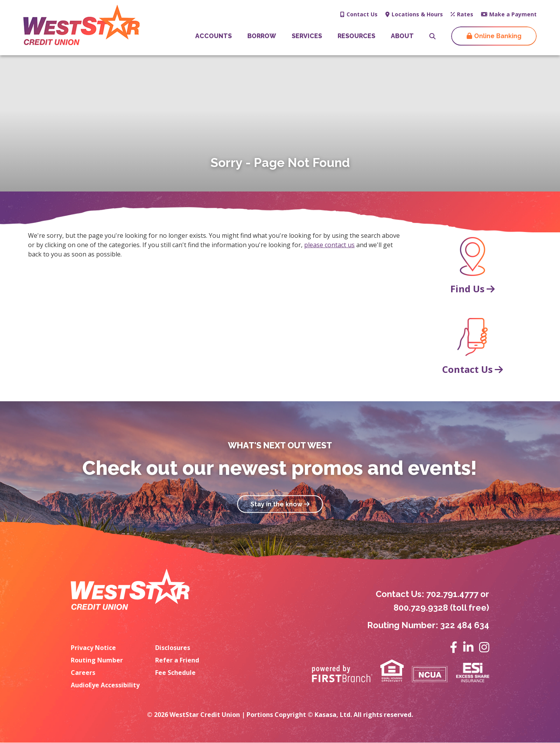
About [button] (402, 36)
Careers (83, 673)
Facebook (454, 647)
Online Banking (498, 36)
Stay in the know (276, 504)
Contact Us (362, 14)
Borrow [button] (262, 36)
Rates (465, 14)
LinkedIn (468, 647)
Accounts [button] (213, 36)
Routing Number (97, 660)
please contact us (329, 245)
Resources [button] (356, 36)
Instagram (484, 647)
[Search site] (432, 36)
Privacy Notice (93, 648)
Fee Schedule (175, 673)
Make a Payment (513, 14)
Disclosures (173, 648)
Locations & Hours (417, 14)
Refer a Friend (177, 660)
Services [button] (307, 36)
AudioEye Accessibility (105, 685)
